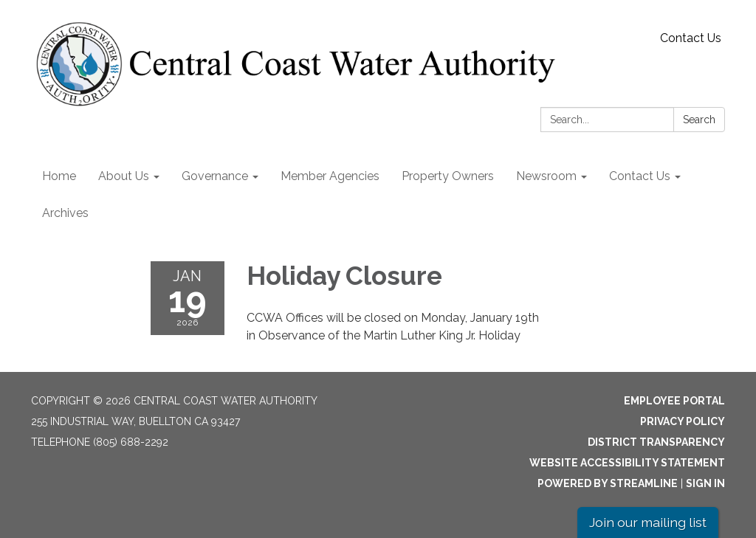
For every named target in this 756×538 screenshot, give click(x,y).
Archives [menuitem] (65, 213)
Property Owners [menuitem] (448, 176)
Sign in (705, 483)
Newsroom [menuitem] (546, 176)
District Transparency (656, 442)
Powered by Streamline (608, 483)
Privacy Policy (683, 421)
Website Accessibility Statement (627, 463)
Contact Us (691, 38)
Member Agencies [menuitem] (330, 176)
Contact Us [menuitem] (640, 176)
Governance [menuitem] (215, 176)
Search (699, 120)
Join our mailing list (648, 522)
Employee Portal (674, 401)
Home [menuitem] (59, 176)
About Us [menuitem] (124, 176)
